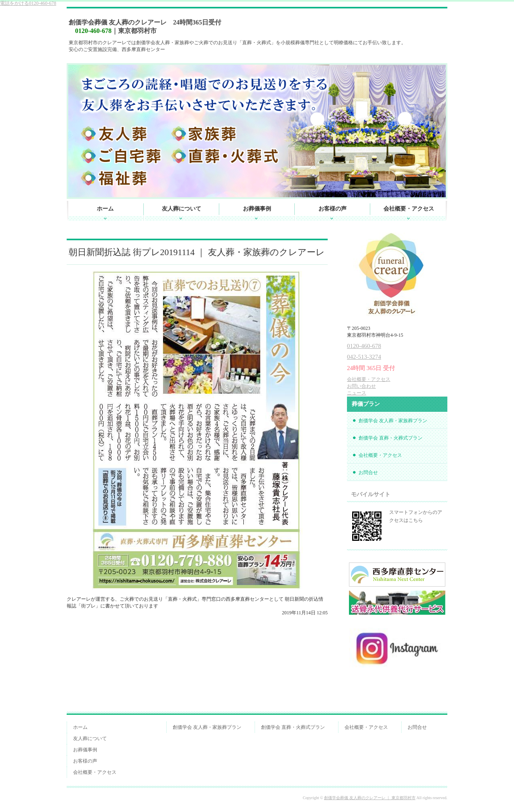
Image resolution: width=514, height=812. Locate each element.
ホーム (105, 209)
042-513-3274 (364, 357)
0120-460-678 (28, 3)
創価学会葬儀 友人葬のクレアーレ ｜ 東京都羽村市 (370, 798)
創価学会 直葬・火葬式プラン (391, 438)
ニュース (357, 393)
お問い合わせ (361, 386)
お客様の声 (332, 209)
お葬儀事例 (257, 209)
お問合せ (368, 472)
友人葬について (182, 209)
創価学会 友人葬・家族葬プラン (393, 421)
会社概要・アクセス (409, 209)
